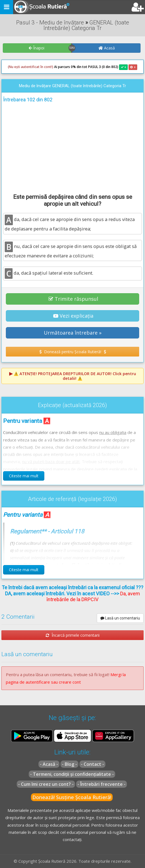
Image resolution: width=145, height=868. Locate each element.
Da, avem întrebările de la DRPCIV (93, 597)
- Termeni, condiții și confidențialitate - (72, 774)
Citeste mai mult (24, 476)
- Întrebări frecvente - (101, 784)
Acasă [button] (107, 48)
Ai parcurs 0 (40, 67)
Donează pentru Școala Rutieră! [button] (73, 352)
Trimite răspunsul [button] (73, 299)
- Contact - (92, 764)
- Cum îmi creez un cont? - (46, 784)
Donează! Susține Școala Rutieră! (72, 797)
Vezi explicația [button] (73, 316)
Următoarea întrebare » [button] (73, 333)
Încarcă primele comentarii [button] (73, 635)
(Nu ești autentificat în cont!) (31, 67)
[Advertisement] (72, 147)
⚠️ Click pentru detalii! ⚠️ (75, 376)
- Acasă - (49, 764)
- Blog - (69, 764)
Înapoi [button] (37, 48)
